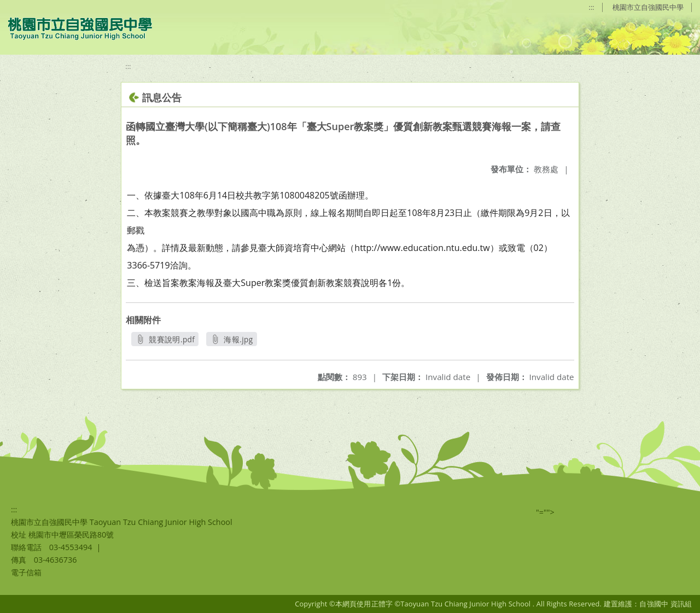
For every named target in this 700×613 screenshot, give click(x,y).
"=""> (545, 512)
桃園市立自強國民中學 (648, 7)
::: (592, 7)
